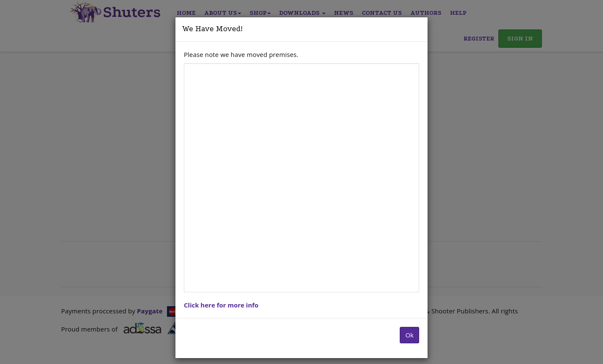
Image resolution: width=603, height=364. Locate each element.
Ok (409, 335)
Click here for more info (221, 305)
